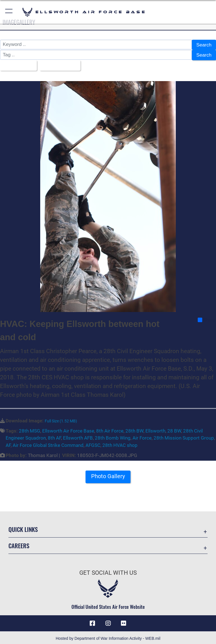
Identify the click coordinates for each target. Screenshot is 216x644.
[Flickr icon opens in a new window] (124, 621)
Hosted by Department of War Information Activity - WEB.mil (108, 637)
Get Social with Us (108, 571)
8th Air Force (110, 429)
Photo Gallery (108, 474)
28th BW (134, 429)
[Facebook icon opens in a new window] (92, 621)
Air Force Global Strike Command (48, 444)
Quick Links (23, 528)
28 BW (174, 429)
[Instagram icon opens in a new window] (108, 621)
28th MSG (30, 429)
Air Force (142, 436)
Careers (19, 544)
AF (8, 444)
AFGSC (93, 444)
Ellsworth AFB (78, 436)
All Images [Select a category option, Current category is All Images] (17, 64)
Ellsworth (155, 429)
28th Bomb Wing (113, 436)
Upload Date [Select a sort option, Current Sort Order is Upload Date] (59, 64)
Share (207, 318)
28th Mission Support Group (184, 436)
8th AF (54, 436)
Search (204, 45)
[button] (9, 12)
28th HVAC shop (120, 444)
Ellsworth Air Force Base (68, 429)
